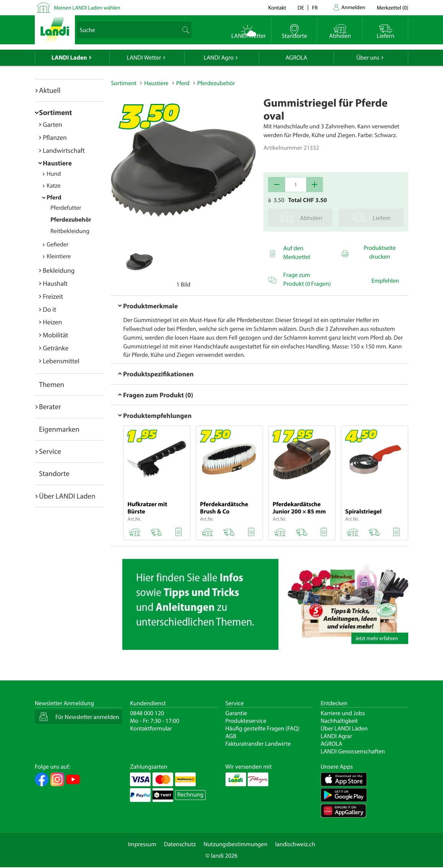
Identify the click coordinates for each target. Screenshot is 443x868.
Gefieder (58, 245)
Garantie (236, 713)
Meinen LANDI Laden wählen (87, 7)
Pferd (54, 198)
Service (50, 451)
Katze (54, 186)
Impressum (142, 844)
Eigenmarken (59, 429)
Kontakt (277, 7)
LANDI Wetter (144, 58)
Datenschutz (180, 844)
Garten (52, 124)
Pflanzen (55, 137)
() (393, 7)
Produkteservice (246, 721)
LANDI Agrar (336, 736)
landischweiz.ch (295, 844)
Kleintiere (59, 256)
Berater (50, 406)
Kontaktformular (151, 729)
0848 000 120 (147, 713)
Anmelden (353, 7)
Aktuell (50, 90)
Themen (52, 384)
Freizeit (53, 296)
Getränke (56, 348)
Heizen (52, 322)
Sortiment (55, 112)
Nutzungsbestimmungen (236, 844)
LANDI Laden (69, 58)
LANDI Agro (219, 58)
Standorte (54, 473)
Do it (49, 309)
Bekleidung (59, 270)
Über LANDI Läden (344, 729)
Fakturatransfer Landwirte (258, 744)
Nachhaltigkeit (339, 721)
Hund (54, 174)
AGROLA (296, 58)
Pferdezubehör (71, 220)
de (301, 7)
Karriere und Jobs (343, 713)
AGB (231, 736)
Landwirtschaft (64, 150)
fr (315, 7)
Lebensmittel (61, 361)
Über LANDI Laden (67, 496)
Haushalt (55, 283)
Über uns (368, 58)
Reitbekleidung (70, 231)
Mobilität (55, 335)
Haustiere (57, 163)
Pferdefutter (66, 208)
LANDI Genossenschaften (353, 751)
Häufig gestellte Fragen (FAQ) (263, 729)
